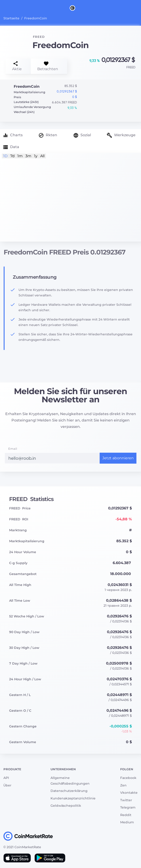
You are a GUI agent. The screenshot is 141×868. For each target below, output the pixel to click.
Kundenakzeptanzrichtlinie (73, 798)
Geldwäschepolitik (66, 806)
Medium (127, 822)
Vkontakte (129, 793)
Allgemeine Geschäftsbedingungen (70, 781)
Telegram (128, 807)
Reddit (126, 815)
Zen (123, 785)
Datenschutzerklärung (69, 791)
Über (7, 785)
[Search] (138, 8)
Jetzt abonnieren (118, 458)
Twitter (126, 800)
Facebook (128, 778)
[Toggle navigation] (6, 8)
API (6, 778)
